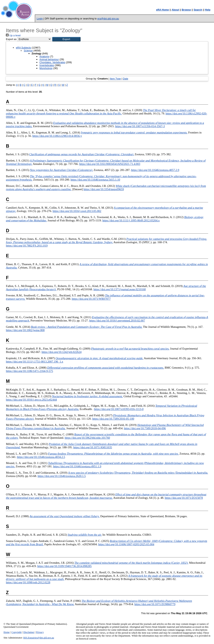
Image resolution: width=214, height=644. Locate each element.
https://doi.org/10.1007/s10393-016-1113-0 (119, 409)
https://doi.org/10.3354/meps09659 (104, 189)
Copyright (16, 632)
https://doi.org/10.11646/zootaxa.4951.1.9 (77, 466)
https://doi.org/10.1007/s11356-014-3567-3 (140, 126)
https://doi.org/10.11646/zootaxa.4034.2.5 (41, 457)
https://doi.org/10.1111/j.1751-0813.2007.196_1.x (34, 362)
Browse (186, 10)
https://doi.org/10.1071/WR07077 (91, 299)
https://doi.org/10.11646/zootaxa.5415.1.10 (95, 180)
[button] (66, 39)
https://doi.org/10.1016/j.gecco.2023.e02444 (31, 400)
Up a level (13, 35)
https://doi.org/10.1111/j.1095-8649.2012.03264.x (131, 220)
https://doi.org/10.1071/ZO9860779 (155, 604)
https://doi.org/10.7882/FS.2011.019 (27, 246)
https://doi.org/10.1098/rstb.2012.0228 (28, 582)
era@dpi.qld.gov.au (108, 19)
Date (126, 79)
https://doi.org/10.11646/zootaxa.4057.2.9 (155, 170)
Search (198, 10)
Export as (11, 39)
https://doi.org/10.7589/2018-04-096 (145, 428)
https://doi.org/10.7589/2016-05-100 (113, 419)
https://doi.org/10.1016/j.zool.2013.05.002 (77, 211)
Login (40, 19)
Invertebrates (47, 65)
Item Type (115, 79)
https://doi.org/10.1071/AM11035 (93, 447)
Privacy (40, 632)
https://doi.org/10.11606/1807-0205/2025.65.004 (126, 544)
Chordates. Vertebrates (52, 62)
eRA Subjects (23, 48)
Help (208, 10)
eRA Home (162, 10)
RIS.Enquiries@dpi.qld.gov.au (39, 638)
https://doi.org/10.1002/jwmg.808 (25, 330)
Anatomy (44, 56)
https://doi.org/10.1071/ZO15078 (184, 498)
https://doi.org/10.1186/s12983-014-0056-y (57, 136)
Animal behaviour (49, 59)
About (175, 10)
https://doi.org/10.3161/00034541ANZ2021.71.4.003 (110, 164)
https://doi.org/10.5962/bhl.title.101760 (87, 438)
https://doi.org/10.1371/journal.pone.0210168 (120, 289)
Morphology (46, 68)
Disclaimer (29, 632)
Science (28, 51)
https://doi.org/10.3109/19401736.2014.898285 (64, 566)
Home (7, 632)
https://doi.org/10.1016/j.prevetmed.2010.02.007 (117, 321)
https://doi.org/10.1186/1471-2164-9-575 (29, 371)
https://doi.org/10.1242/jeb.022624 (62, 352)
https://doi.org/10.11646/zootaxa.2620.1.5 (62, 476)
